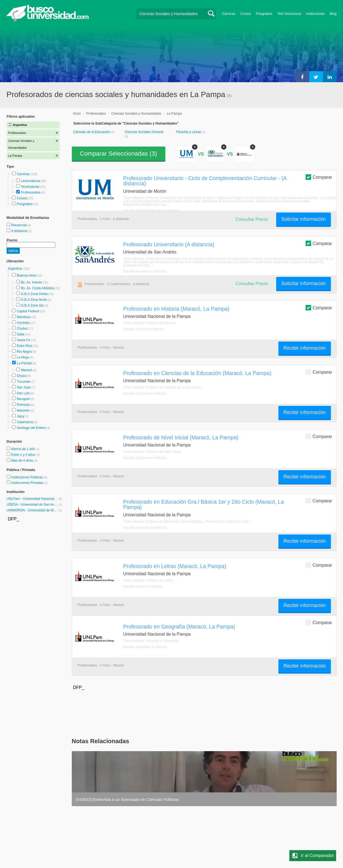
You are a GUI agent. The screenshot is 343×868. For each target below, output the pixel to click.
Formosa (23, 405)
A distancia (20, 231)
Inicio (77, 114)
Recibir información (304, 348)
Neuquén (24, 399)
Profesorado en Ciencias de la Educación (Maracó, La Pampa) (197, 373)
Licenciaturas (31, 181)
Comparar (319, 177)
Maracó (26, 370)
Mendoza (24, 317)
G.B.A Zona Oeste (34, 294)
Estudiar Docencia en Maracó (145, 393)
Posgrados (264, 14)
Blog (333, 14)
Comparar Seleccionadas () (119, 154)
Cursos (245, 14)
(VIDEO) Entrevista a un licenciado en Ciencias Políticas (127, 799)
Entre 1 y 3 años (24, 455)
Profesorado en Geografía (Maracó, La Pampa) (179, 627)
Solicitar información (303, 219)
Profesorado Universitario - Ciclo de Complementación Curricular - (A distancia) (205, 181)
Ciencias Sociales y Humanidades (136, 114)
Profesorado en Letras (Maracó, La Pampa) (175, 566)
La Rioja (23, 357)
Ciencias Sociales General (144, 132)
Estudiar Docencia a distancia (145, 271)
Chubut (22, 329)
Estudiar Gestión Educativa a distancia (151, 211)
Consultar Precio (252, 219)
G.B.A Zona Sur (32, 305)
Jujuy (21, 416)
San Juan (24, 387)
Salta (20, 334)
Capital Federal (28, 311)
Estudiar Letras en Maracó (143, 586)
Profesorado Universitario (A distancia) (169, 244)
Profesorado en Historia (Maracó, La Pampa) (176, 309)
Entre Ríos (25, 346)
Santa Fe (24, 340)
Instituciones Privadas (29, 483)
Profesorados (31, 192)
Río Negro (24, 352)
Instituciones (315, 14)
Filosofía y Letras (189, 132)
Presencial (19, 225)
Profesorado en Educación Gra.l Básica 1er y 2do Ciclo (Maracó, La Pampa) (204, 504)
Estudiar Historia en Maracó (144, 329)
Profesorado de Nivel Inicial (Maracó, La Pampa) (181, 437)
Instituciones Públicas (29, 477)
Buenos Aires (27, 275)
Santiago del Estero (31, 428)
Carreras (229, 14)
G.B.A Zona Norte (34, 300)
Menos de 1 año (24, 449)
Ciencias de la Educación (92, 132)
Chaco (22, 376)
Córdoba (23, 323)
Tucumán (24, 382)
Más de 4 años (23, 461)
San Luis (23, 393)
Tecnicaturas (30, 187)
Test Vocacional (289, 14)
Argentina (16, 269)
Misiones (23, 410)
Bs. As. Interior (32, 282)
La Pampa (24, 363)
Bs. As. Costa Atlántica (38, 288)
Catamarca (25, 422)
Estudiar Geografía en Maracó (145, 647)
